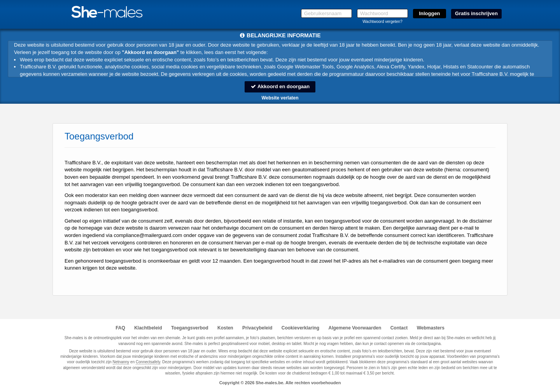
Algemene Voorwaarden (355, 328)
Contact (399, 328)
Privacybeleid (257, 328)
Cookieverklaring (300, 328)
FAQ (120, 328)
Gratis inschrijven (476, 13)
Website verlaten (280, 98)
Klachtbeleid (148, 328)
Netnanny (121, 362)
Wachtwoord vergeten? (382, 22)
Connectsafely (148, 362)
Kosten (225, 328)
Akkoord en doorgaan (280, 86)
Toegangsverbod (190, 328)
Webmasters (431, 328)
